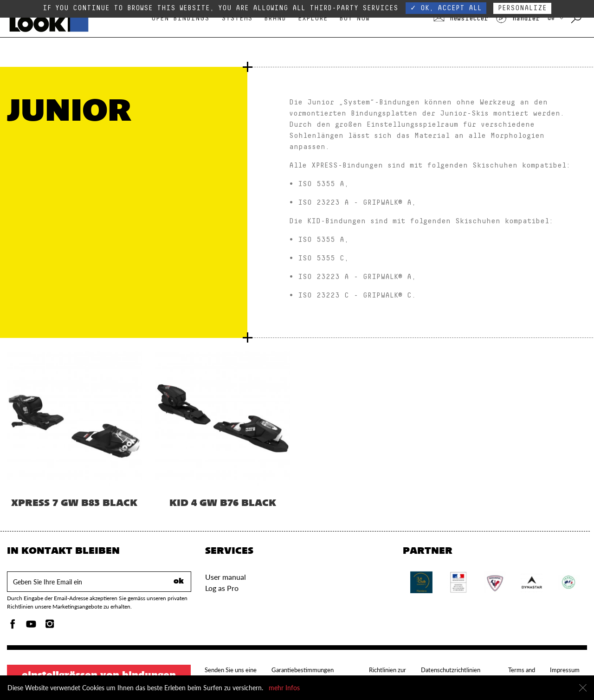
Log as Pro (222, 588)
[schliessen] (583, 688)
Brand (275, 18)
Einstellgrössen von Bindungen (99, 676)
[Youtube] (31, 626)
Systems (237, 18)
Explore (313, 18)
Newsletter (461, 19)
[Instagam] (50, 626)
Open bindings (180, 18)
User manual (226, 577)
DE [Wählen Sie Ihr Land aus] (555, 18)
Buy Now (354, 18)
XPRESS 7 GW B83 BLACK (74, 504)
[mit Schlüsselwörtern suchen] (577, 19)
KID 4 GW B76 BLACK (223, 504)
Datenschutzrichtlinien (451, 670)
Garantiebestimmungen (303, 670)
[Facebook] (13, 626)
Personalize (522, 8)
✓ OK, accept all (446, 8)
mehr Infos (284, 688)
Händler (517, 19)
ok (179, 582)
